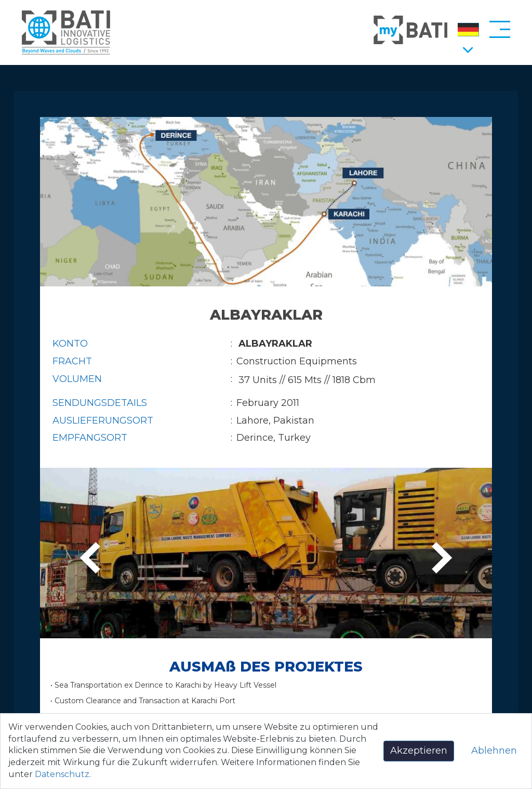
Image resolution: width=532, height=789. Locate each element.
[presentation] (94, 558)
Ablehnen (494, 751)
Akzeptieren (419, 751)
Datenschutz (62, 774)
